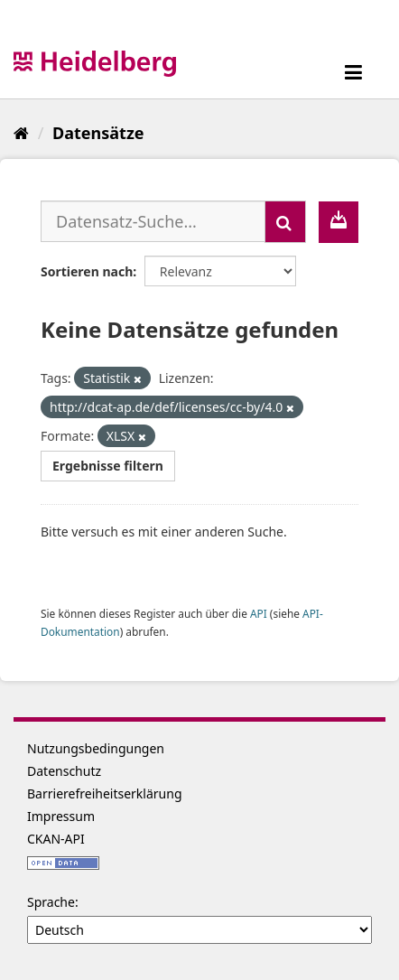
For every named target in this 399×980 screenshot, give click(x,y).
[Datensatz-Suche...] (153, 221)
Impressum (61, 816)
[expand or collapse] (353, 72)
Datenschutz (64, 771)
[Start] (21, 133)
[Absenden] (285, 222)
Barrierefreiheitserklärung (105, 793)
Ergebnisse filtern (108, 466)
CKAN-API (56, 839)
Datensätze (98, 133)
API (259, 613)
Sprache (51, 902)
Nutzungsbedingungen (96, 748)
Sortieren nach (87, 271)
